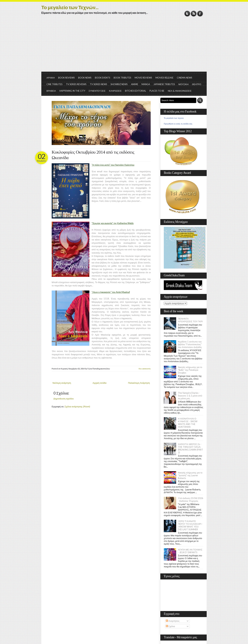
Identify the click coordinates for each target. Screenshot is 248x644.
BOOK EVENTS (103, 78)
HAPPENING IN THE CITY (72, 91)
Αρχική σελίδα (100, 383)
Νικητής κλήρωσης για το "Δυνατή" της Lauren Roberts (190, 475)
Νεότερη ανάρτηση (62, 383)
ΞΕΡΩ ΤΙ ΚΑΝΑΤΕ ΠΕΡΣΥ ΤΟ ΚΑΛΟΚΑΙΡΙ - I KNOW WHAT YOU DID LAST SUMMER (190, 525)
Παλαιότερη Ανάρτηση (139, 383)
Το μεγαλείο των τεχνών (174, 118)
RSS (194, 14)
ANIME (135, 84)
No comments (145, 369)
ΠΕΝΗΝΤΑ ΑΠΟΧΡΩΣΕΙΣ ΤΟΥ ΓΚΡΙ (190, 320)
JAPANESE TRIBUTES (164, 84)
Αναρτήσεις (173, 621)
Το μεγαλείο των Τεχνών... (70, 7)
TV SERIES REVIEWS (76, 84)
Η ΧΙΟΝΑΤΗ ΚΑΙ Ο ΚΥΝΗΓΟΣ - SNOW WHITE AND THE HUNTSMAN (188, 423)
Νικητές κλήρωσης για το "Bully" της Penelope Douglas (190, 370)
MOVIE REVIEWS (143, 78)
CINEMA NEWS (185, 78)
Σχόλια (170, 626)
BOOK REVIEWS (66, 78)
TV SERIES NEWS (99, 84)
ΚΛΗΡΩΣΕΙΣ (115, 91)
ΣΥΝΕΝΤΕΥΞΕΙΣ (97, 91)
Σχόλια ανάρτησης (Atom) (77, 406)
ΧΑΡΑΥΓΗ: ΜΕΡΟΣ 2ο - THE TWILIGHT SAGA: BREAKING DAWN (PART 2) (190, 448)
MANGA (146, 84)
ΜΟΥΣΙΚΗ (184, 84)
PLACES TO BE (157, 91)
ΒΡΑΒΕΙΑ (51, 91)
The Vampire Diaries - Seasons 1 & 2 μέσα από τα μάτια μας (190, 396)
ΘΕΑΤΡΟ (197, 84)
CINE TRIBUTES (55, 84)
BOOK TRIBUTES (122, 78)
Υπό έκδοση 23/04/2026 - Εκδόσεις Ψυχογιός (191, 500)
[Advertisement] (124, 46)
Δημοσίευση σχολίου (64, 399)
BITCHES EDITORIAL (136, 91)
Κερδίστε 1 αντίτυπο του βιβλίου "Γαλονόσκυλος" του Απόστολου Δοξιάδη (190, 344)
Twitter (187, 14)
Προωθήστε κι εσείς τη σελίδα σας (178, 124)
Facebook (200, 14)
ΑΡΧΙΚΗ (51, 78)
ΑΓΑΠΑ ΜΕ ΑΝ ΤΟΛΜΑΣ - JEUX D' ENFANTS (190, 551)
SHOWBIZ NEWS (119, 84)
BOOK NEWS (85, 78)
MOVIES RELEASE (164, 78)
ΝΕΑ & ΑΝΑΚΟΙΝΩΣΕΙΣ (180, 91)
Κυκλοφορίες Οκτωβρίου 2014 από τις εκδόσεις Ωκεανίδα (93, 155)
